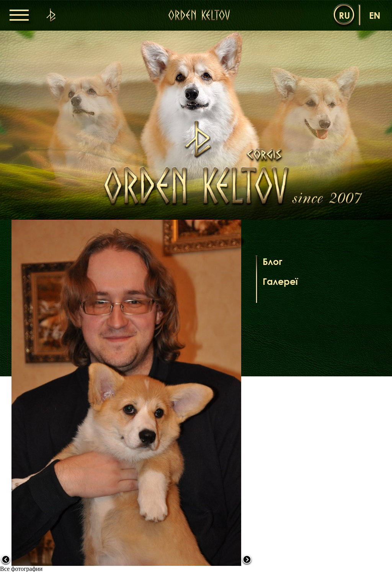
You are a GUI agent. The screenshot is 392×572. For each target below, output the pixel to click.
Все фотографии (21, 569)
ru (344, 15)
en (375, 15)
